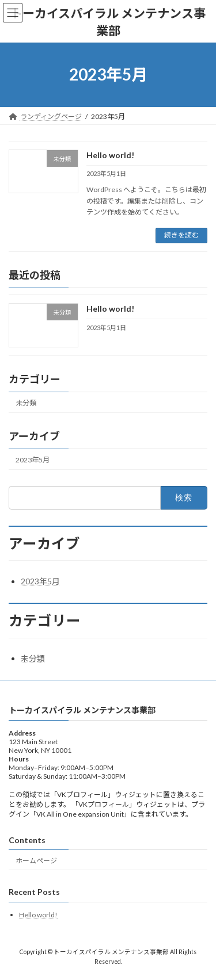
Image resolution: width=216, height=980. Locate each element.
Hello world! (110, 155)
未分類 (26, 402)
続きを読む (181, 235)
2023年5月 (33, 460)
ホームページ (36, 861)
